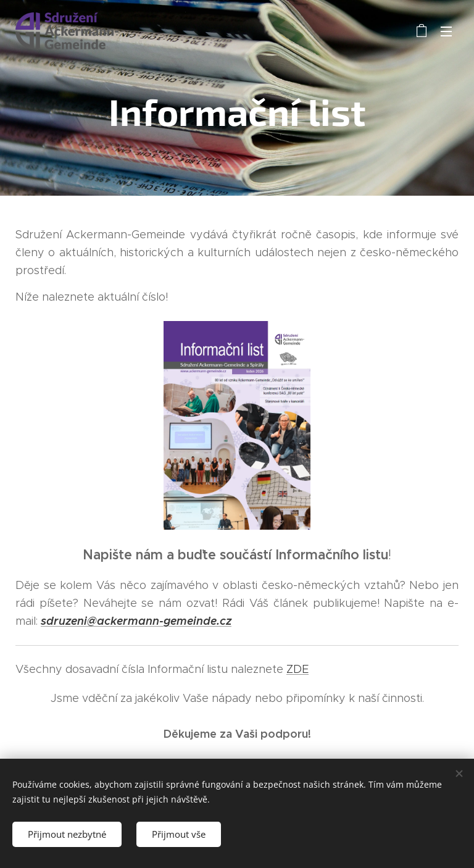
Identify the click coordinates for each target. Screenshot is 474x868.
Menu (446, 31)
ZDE (297, 669)
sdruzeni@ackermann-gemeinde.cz (136, 621)
